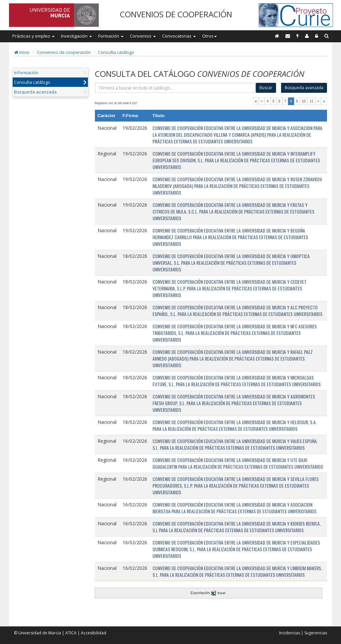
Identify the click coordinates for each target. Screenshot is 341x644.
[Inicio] (277, 36)
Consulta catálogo (116, 52)
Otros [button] (209, 36)
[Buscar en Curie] (327, 36)
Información (26, 73)
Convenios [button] (143, 36)
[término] (175, 88)
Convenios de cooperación (64, 52)
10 (304, 101)
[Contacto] (288, 36)
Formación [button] (111, 36)
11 (311, 101)
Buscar (266, 88)
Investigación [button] (76, 36)
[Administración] (317, 36)
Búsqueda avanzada (35, 92)
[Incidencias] (298, 36)
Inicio (22, 52)
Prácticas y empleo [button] (33, 36)
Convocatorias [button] (179, 36)
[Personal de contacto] (307, 36)
